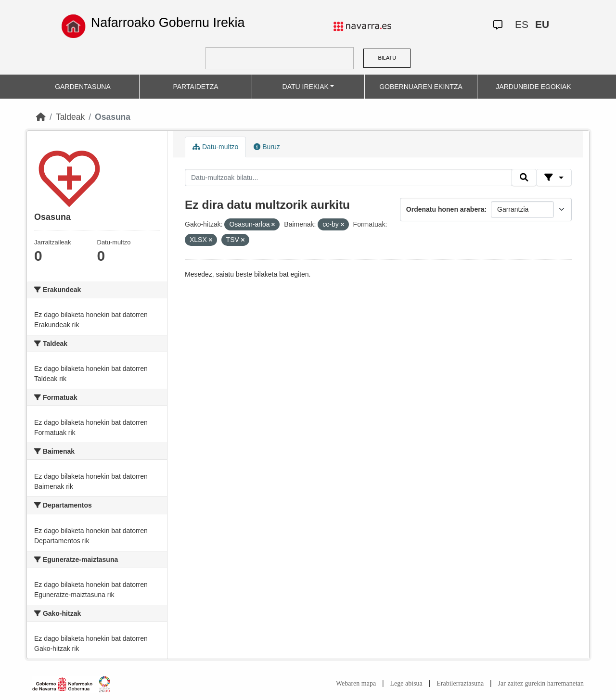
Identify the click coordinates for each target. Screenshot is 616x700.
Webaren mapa (356, 683)
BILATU (387, 58)
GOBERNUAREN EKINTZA (421, 87)
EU (542, 24)
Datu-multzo (215, 147)
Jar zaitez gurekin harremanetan (541, 683)
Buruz (267, 147)
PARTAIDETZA (195, 87)
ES (522, 24)
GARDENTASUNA (83, 87)
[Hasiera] (41, 117)
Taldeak (70, 117)
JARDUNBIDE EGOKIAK (533, 87)
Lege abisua (406, 683)
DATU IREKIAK (306, 87)
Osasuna (113, 117)
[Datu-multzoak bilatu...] (348, 178)
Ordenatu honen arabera (445, 209)
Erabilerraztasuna (460, 683)
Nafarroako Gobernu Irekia (168, 23)
